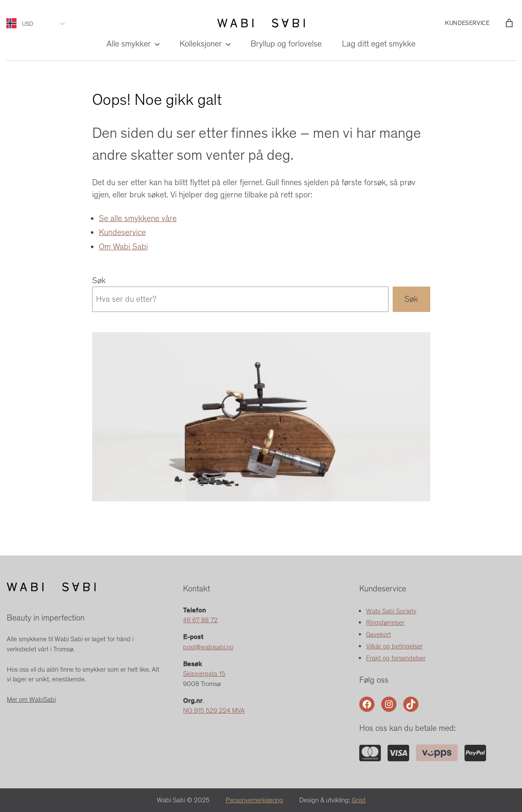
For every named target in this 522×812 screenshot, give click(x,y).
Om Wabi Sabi (123, 246)
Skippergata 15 (204, 674)
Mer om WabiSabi (31, 699)
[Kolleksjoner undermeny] (228, 44)
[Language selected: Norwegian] (14, 23)
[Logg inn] (496, 23)
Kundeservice (122, 232)
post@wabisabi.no (208, 647)
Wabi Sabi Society (391, 611)
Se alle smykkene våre (138, 218)
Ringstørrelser (385, 622)
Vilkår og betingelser (394, 646)
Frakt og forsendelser (396, 658)
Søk (99, 280)
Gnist (359, 800)
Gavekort (379, 634)
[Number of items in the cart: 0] (509, 23)
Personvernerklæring (254, 800)
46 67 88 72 (200, 620)
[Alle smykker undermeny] (157, 44)
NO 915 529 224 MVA (214, 710)
